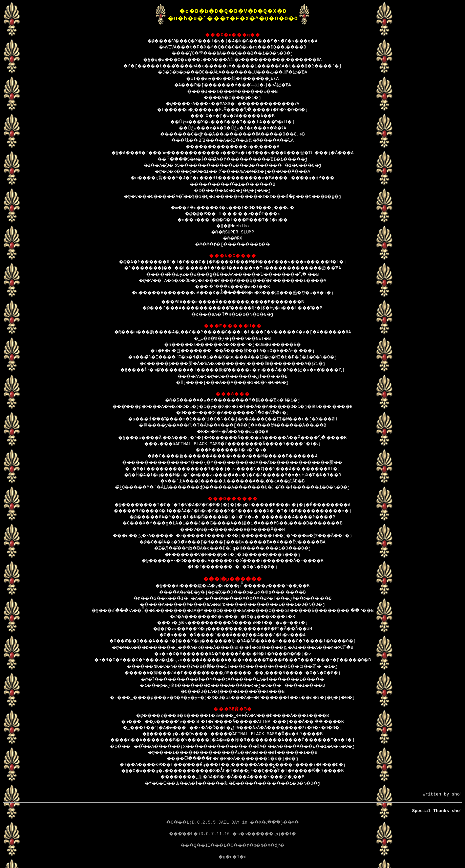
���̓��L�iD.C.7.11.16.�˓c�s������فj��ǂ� (232, 836)
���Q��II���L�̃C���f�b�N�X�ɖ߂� (233, 848)
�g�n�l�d (233, 860)
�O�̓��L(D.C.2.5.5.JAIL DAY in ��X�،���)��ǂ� (233, 825)
